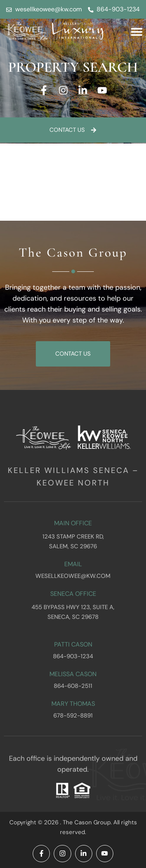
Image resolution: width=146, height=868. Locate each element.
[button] (137, 32)
